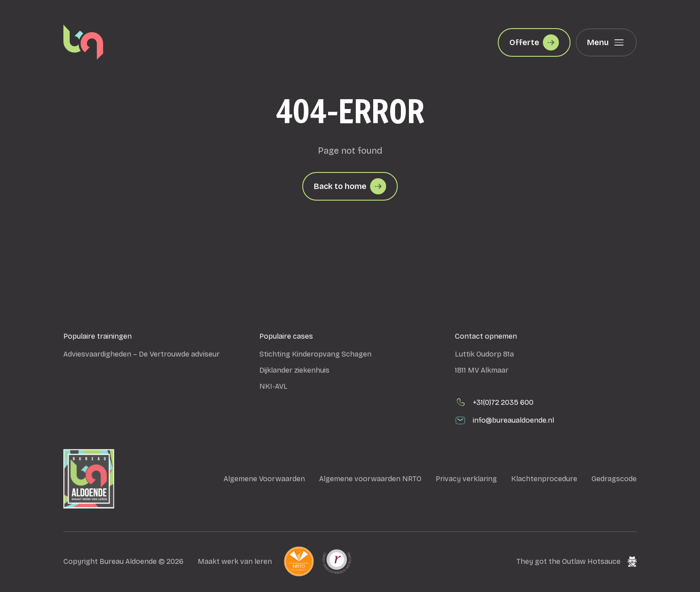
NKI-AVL (273, 386)
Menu (606, 42)
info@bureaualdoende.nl (504, 420)
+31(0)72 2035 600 (494, 403)
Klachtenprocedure (544, 479)
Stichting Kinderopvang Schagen (315, 354)
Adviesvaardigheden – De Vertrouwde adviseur (142, 354)
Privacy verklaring (466, 479)
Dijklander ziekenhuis (294, 370)
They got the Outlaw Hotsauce (577, 562)
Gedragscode (614, 479)
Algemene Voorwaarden (264, 479)
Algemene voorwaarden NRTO (370, 479)
